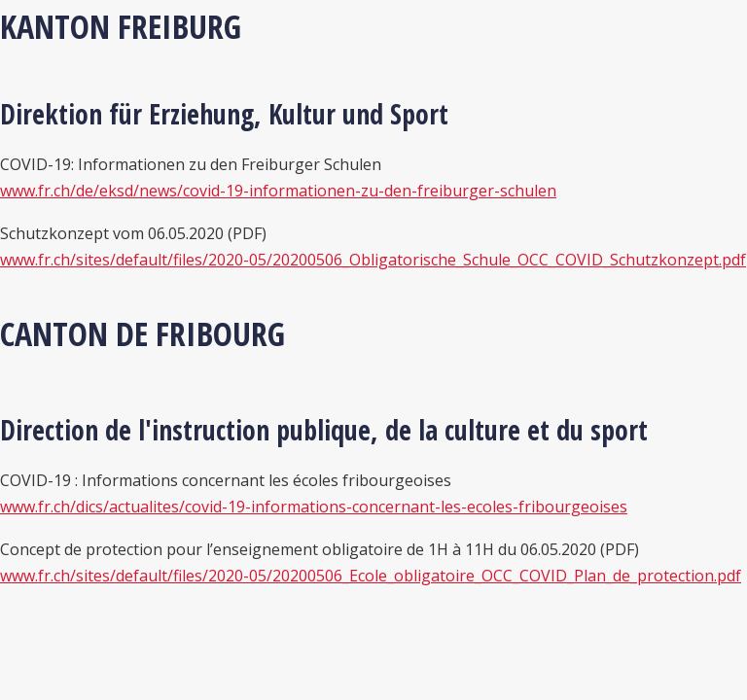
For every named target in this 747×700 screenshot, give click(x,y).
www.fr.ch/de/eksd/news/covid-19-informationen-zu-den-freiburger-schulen (278, 191)
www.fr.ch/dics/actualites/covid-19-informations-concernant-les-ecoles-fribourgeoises (314, 507)
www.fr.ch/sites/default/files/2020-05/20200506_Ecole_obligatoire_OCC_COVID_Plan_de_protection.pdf (371, 576)
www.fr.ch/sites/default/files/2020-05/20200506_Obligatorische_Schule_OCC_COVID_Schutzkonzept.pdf (373, 260)
